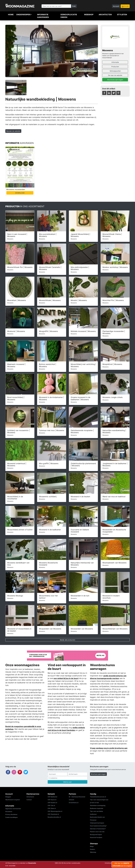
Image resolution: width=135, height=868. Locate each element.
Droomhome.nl (74, 803)
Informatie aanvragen (43, 16)
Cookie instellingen (11, 817)
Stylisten (122, 15)
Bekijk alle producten (68, 640)
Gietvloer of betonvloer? (98, 829)
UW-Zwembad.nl (53, 814)
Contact (29, 800)
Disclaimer (9, 812)
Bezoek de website (13, 131)
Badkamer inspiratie (97, 808)
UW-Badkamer (53, 797)
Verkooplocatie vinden (69, 16)
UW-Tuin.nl (51, 805)
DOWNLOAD (20, 193)
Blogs (92, 846)
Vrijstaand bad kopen (97, 823)
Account (116, 6)
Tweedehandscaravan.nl (98, 797)
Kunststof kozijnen (96, 837)
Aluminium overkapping (98, 805)
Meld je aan (67, 782)
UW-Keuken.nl (52, 803)
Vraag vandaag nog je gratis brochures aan (109, 748)
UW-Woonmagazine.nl (55, 811)
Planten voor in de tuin (97, 832)
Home (11, 15)
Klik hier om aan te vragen (122, 864)
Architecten (105, 15)
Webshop (89, 15)
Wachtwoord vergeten (13, 800)
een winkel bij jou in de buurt (66, 678)
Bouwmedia (32, 863)
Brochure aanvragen (98, 774)
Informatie (115, 62)
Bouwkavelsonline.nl (54, 817)
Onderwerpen (23, 15)
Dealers (93, 849)
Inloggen (8, 797)
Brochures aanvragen (115, 80)
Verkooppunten (115, 71)
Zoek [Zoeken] (74, 6)
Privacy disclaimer (11, 814)
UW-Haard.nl (52, 800)
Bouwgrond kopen (96, 835)
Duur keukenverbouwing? (98, 826)
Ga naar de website (115, 75)
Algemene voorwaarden (13, 809)
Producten (115, 67)
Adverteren (30, 797)
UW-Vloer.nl (52, 808)
